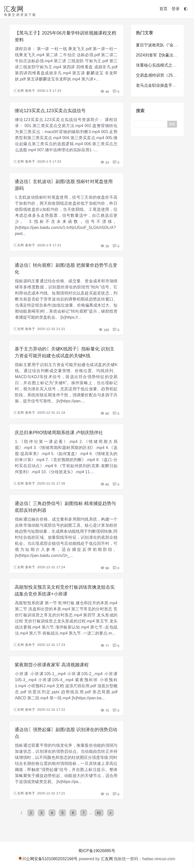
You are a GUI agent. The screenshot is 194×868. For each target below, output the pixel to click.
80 (105, 414)
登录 (176, 9)
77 (105, 646)
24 (105, 162)
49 (105, 92)
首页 (163, 9)
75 (105, 711)
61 (99, 813)
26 (105, 246)
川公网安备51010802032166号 (48, 859)
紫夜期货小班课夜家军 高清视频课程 (52, 665)
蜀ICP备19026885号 (97, 851)
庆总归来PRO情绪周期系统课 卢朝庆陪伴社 (59, 433)
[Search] (152, 124)
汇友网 (14, 9)
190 (104, 330)
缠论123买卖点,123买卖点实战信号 (50, 111)
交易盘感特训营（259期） (160, 75)
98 (105, 568)
